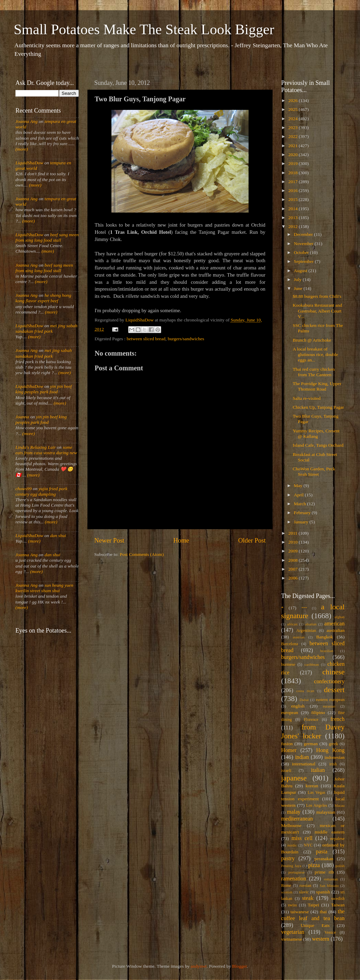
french (338, 719)
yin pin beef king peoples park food (44, 389)
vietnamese (292, 939)
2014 (293, 209)
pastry (288, 858)
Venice (330, 932)
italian (318, 770)
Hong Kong (330, 750)
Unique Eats (315, 925)
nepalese (337, 839)
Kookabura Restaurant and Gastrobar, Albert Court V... (317, 311)
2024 (293, 119)
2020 (293, 155)
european (290, 712)
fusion (287, 744)
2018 (293, 173)
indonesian (335, 757)
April (299, 495)
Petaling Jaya (291, 866)
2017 (293, 182)
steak (308, 898)
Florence (311, 720)
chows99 (23, 489)
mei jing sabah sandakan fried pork (46, 328)
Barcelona (290, 644)
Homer (289, 750)
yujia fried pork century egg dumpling (41, 491)
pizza (314, 865)
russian (305, 886)
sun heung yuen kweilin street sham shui (44, 588)
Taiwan (338, 905)
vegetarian (293, 932)
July (298, 279)
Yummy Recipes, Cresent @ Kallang (316, 434)
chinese (333, 672)
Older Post (252, 540)
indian (302, 757)
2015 (293, 199)
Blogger (239, 966)
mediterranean (297, 819)
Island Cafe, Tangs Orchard (318, 445)
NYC (308, 845)
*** (304, 608)
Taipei (314, 905)
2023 (293, 128)
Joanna (22, 417)
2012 (293, 226)
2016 (293, 190)
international (304, 764)
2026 (293, 100)
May (299, 486)
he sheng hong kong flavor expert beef (43, 298)
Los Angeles (317, 805)
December (304, 234)
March (301, 504)
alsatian (311, 624)
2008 (293, 560)
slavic (304, 892)
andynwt (199, 966)
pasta (322, 852)
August (301, 271)
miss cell (302, 838)
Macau (340, 805)
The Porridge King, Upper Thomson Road (317, 386)
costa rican (305, 691)
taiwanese (299, 912)
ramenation (294, 879)
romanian (331, 879)
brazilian (327, 651)
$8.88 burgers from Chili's (317, 296)
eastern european (330, 700)
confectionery (329, 682)
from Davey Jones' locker (313, 731)
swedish (338, 899)
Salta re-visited (307, 398)
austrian (299, 637)
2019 (293, 163)
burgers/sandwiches (186, 339)
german (311, 744)
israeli (286, 771)
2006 (293, 578)
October (302, 252)
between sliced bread (146, 339)
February (303, 513)
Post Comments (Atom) (142, 554)
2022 (293, 136)
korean (312, 786)
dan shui (58, 536)
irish (333, 764)
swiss (292, 905)
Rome (286, 886)
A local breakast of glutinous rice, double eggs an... (315, 354)
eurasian (329, 706)
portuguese (296, 872)
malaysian (326, 812)
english (298, 706)
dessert (334, 690)
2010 (293, 542)
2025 (293, 109)
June (299, 288)
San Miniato (329, 886)
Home (181, 540)
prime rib (324, 872)
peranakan (324, 859)
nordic (292, 845)
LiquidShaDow (29, 163)
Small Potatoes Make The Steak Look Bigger (144, 29)
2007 (293, 569)
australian (336, 630)
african (292, 624)
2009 (293, 551)
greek (333, 744)
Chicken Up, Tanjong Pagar (319, 407)
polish (340, 866)
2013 (293, 218)
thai (323, 912)
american (334, 624)
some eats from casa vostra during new (46, 450)
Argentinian (306, 631)
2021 (293, 146)
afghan (340, 617)
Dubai (304, 700)
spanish (323, 892)
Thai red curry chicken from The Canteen (314, 372)
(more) (22, 149)
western (321, 939)
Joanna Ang (27, 121)
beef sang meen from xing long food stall (47, 237)
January (302, 522)
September (304, 261)
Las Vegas (316, 792)
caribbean (312, 664)
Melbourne (291, 825)
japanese (294, 778)
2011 (293, 533)
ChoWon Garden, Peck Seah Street (314, 472)
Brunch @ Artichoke (312, 340)
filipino (318, 712)
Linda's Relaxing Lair (36, 447)
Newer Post (109, 540)
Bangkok (325, 637)
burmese (288, 664)
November (304, 244)
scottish (287, 892)
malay (294, 812)
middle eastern (330, 832)
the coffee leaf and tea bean (313, 915)
